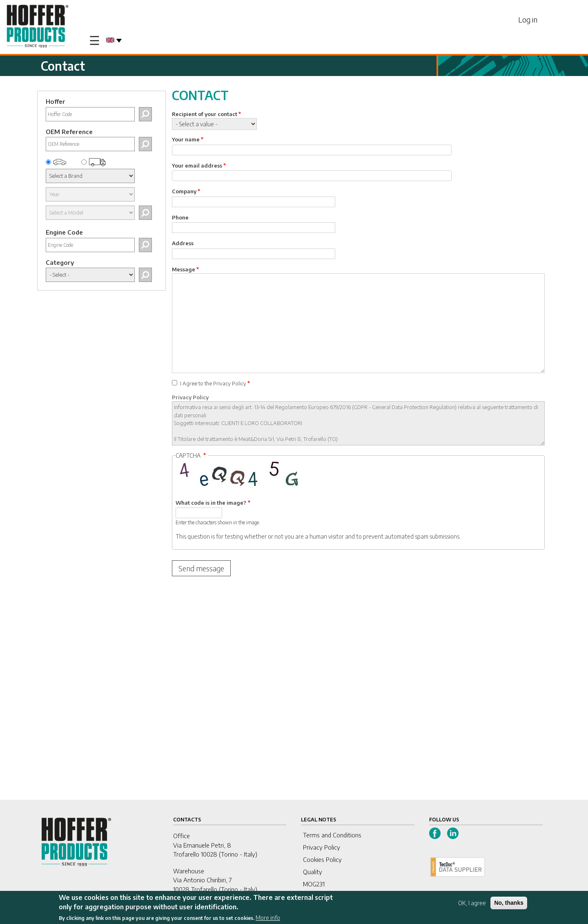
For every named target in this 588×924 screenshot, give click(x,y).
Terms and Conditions (332, 835)
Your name (186, 139)
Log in (528, 19)
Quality (313, 872)
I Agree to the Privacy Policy (213, 383)
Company (184, 191)
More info (268, 918)
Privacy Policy (190, 397)
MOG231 (314, 884)
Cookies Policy (322, 859)
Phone (180, 217)
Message (184, 269)
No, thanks (509, 903)
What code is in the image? (211, 503)
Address (183, 243)
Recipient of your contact (205, 114)
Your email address (197, 166)
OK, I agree (472, 903)
